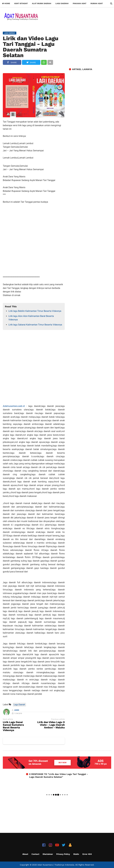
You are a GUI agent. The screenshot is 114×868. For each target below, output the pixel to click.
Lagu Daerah (62, 3)
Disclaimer (48, 854)
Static (76, 854)
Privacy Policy (63, 854)
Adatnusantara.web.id (14, 406)
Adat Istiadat (21, 3)
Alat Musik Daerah (42, 3)
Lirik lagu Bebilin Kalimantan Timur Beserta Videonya (35, 311)
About (25, 854)
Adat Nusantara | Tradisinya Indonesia (56, 865)
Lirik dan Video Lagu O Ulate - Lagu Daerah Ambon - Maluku (51, 725)
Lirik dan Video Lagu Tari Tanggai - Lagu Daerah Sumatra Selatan (31, 47)
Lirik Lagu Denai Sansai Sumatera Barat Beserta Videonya (13, 726)
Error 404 (87, 854)
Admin (17, 710)
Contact (35, 854)
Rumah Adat (97, 3)
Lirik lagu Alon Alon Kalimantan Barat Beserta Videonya (31, 318)
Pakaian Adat (80, 3)
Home (6, 3)
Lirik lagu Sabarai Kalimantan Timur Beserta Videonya (35, 325)
